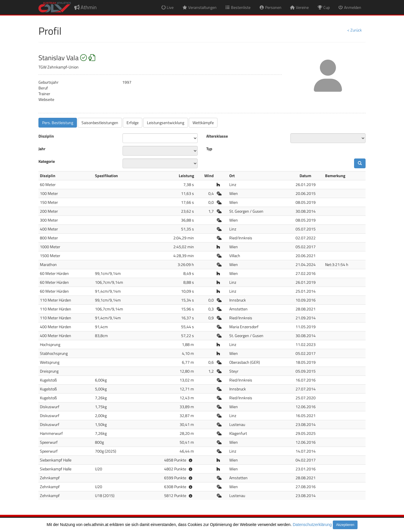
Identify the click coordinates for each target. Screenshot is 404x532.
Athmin (86, 7)
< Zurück (355, 30)
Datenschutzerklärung (312, 525)
